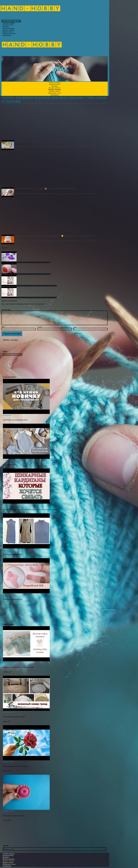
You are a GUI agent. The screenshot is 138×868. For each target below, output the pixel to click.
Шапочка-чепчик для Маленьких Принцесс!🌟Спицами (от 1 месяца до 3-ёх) (55, 217)
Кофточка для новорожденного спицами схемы (18, 667)
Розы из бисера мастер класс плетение (16, 766)
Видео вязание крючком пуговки (14, 816)
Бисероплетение (8, 762)
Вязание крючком (9, 712)
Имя (3, 327)
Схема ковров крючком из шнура (14, 717)
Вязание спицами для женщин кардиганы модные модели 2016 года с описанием (30, 509)
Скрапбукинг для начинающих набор (15, 420)
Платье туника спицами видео (13, 554)
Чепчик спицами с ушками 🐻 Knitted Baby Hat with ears (55, 170)
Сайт (75, 327)
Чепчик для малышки (55, 123)
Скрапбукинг (7, 35)
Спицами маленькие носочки (13, 599)
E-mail (40, 327)
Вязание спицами (9, 460)
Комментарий (6, 310)
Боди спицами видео (10, 465)
